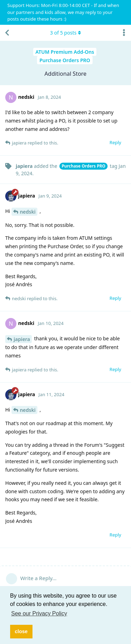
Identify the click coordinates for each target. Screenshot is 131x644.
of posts (65, 33)
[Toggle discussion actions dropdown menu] (124, 33)
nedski (28, 212)
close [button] (21, 631)
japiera (22, 339)
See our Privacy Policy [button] (39, 613)
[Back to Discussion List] (7, 33)
